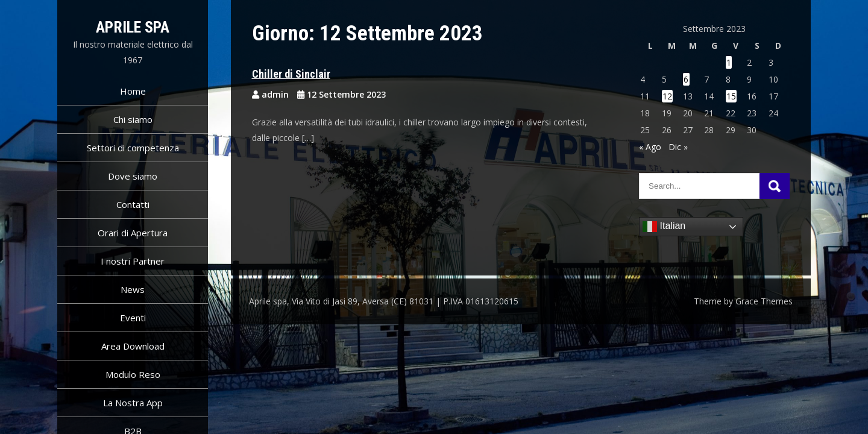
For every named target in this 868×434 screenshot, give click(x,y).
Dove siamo (133, 176)
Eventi (133, 318)
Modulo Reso (133, 374)
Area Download (133, 346)
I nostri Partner (133, 261)
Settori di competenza (133, 148)
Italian (664, 227)
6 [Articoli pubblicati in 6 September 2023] (686, 79)
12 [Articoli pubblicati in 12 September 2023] (667, 96)
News (133, 289)
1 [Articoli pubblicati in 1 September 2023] (729, 62)
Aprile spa (133, 27)
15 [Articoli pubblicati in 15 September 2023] (731, 96)
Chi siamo (133, 119)
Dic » (678, 147)
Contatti (133, 204)
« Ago (650, 147)
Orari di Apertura (133, 233)
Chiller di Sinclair (291, 74)
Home (133, 91)
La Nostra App (133, 403)
